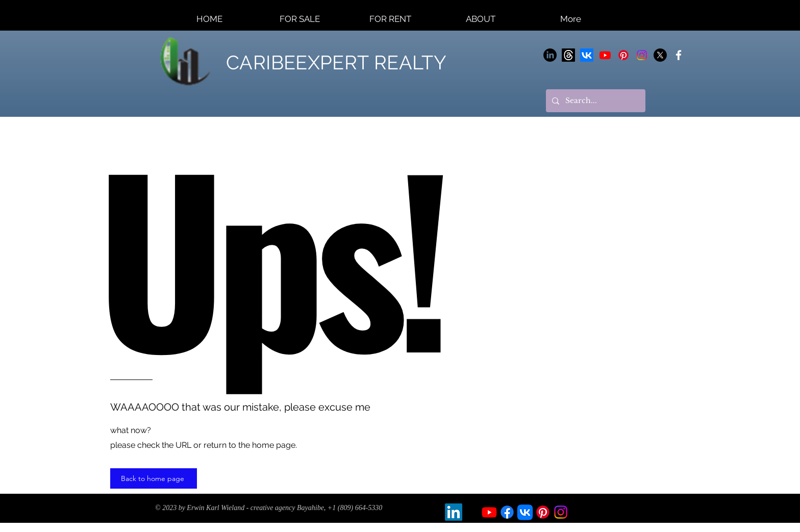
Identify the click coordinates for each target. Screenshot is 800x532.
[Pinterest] (623, 55)
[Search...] (595, 101)
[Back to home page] (154, 478)
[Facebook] (507, 512)
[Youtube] (605, 55)
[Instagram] (642, 55)
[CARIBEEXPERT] (679, 55)
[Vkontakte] (587, 55)
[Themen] (568, 55)
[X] (660, 55)
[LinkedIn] (550, 55)
